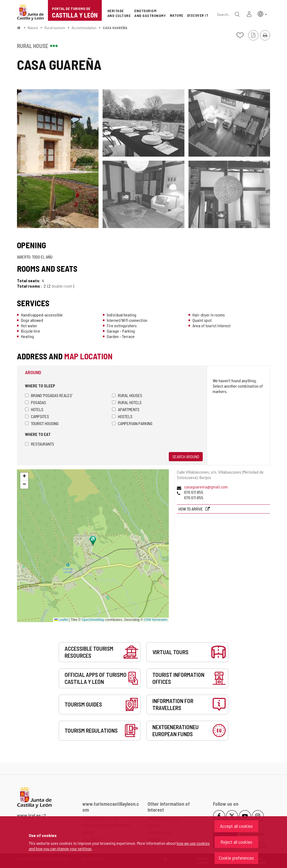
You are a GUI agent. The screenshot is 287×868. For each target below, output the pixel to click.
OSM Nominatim (156, 620)
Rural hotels (127, 402)
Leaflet (61, 620)
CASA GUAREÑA (115, 28)
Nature (33, 28)
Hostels (122, 416)
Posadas (36, 402)
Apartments (126, 409)
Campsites (37, 416)
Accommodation (84, 28)
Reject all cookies (236, 842)
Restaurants (40, 444)
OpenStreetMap (93, 620)
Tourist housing (42, 423)
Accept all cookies (236, 826)
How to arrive (191, 509)
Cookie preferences (236, 858)
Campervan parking (132, 423)
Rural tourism (55, 28)
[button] (262, 14)
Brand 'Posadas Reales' (49, 395)
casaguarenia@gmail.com (206, 487)
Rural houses (127, 395)
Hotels (34, 409)
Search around (186, 457)
